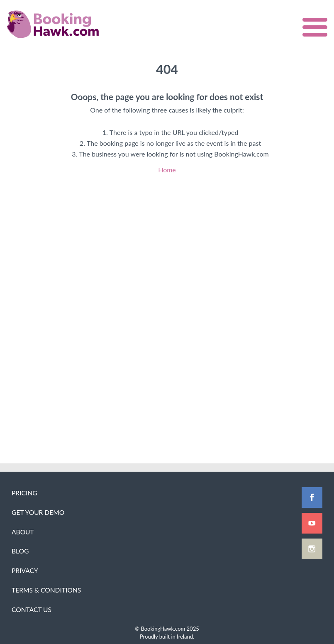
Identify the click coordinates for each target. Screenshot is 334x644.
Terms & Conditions (46, 590)
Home (167, 170)
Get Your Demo (38, 512)
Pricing (24, 493)
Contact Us (32, 610)
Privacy (25, 571)
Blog (20, 551)
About (23, 532)
